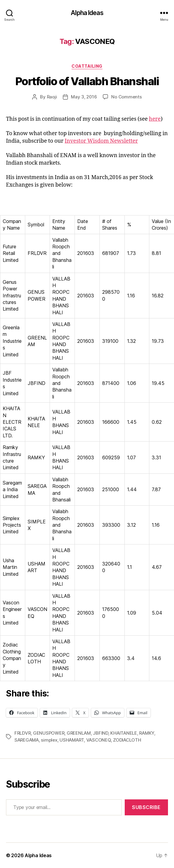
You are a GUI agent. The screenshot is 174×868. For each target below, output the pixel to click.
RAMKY (147, 733)
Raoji (52, 97)
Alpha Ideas (87, 13)
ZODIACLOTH (127, 740)
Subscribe (146, 807)
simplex (49, 740)
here (155, 119)
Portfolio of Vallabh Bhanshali (87, 81)
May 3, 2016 (84, 97)
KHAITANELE (124, 733)
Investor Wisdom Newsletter (101, 141)
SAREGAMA (27, 740)
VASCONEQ (99, 740)
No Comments (126, 97)
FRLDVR (23, 733)
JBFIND (100, 733)
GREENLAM (79, 733)
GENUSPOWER (49, 733)
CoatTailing (87, 66)
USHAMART (72, 740)
